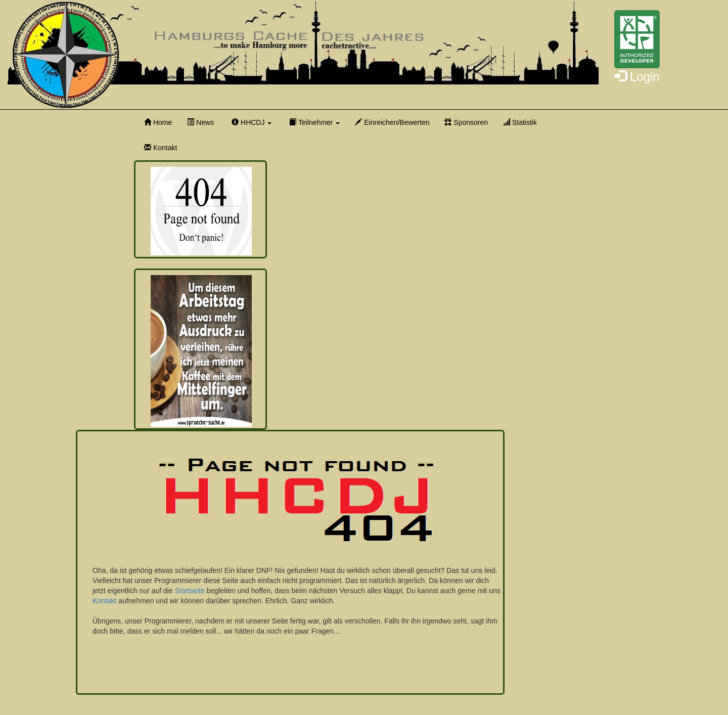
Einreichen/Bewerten (392, 122)
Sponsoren (466, 122)
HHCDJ (252, 122)
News (200, 122)
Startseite (190, 591)
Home (158, 122)
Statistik (520, 122)
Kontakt (161, 148)
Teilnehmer (314, 122)
